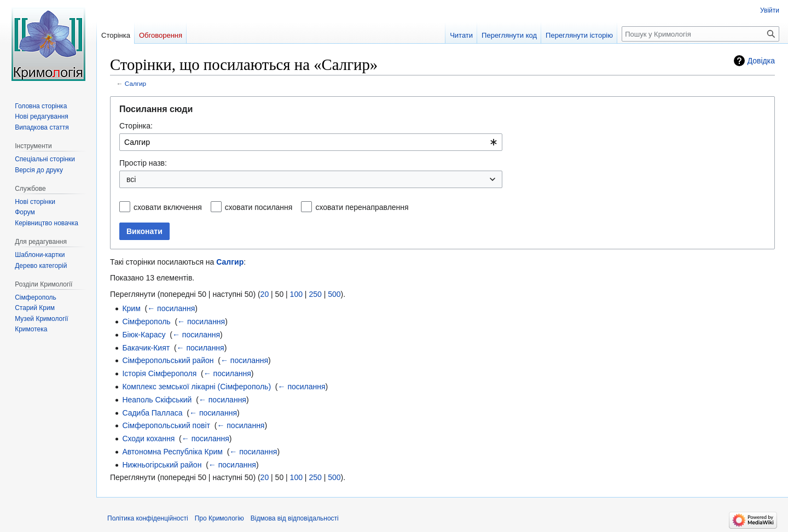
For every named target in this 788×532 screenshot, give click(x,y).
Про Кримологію (219, 518)
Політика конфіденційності (148, 518)
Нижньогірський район (162, 465)
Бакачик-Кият (146, 348)
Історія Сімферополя (159, 373)
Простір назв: (143, 163)
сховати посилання (259, 207)
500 (334, 294)
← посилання (171, 308)
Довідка (761, 61)
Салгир (135, 83)
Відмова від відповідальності (295, 518)
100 (296, 294)
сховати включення (168, 207)
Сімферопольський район (168, 360)
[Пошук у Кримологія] (700, 34)
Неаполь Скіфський (157, 400)
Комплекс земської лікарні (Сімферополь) (196, 387)
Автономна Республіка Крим (172, 452)
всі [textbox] (131, 179)
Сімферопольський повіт (166, 425)
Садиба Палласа (152, 413)
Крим (131, 308)
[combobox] (311, 142)
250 (315, 294)
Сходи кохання (148, 439)
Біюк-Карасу (144, 335)
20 (265, 294)
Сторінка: (136, 126)
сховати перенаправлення (362, 207)
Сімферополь (146, 321)
